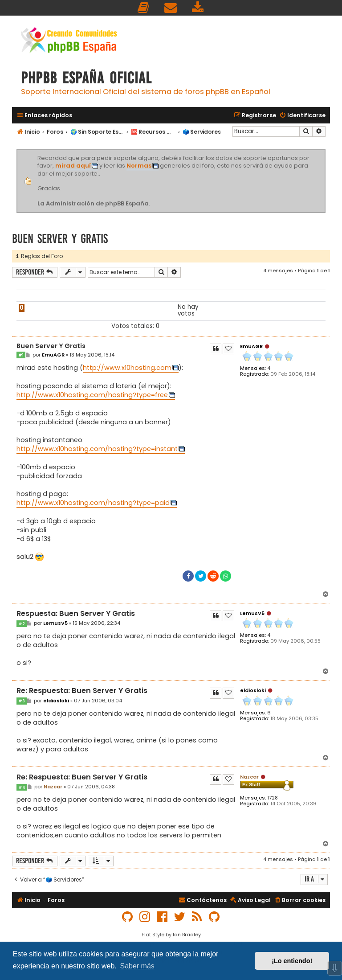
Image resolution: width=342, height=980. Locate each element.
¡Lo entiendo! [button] (292, 961)
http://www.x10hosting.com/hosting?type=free (92, 395)
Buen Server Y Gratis (60, 239)
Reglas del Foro (40, 256)
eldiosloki (253, 690)
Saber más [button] (137, 966)
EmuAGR (251, 346)
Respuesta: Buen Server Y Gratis (76, 614)
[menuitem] (144, 8)
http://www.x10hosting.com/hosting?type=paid (93, 503)
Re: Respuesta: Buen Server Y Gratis (82, 691)
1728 (273, 798)
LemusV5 (252, 613)
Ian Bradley (187, 935)
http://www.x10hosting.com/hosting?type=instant (97, 449)
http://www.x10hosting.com (127, 368)
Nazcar (249, 777)
